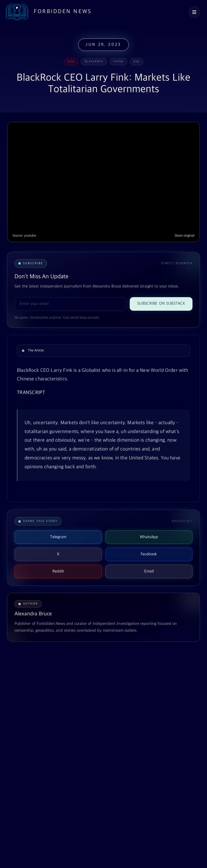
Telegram (58, 537)
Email (149, 571)
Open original (185, 236)
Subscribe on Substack (161, 303)
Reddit (58, 571)
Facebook (149, 554)
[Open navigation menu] (194, 12)
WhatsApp (149, 537)
